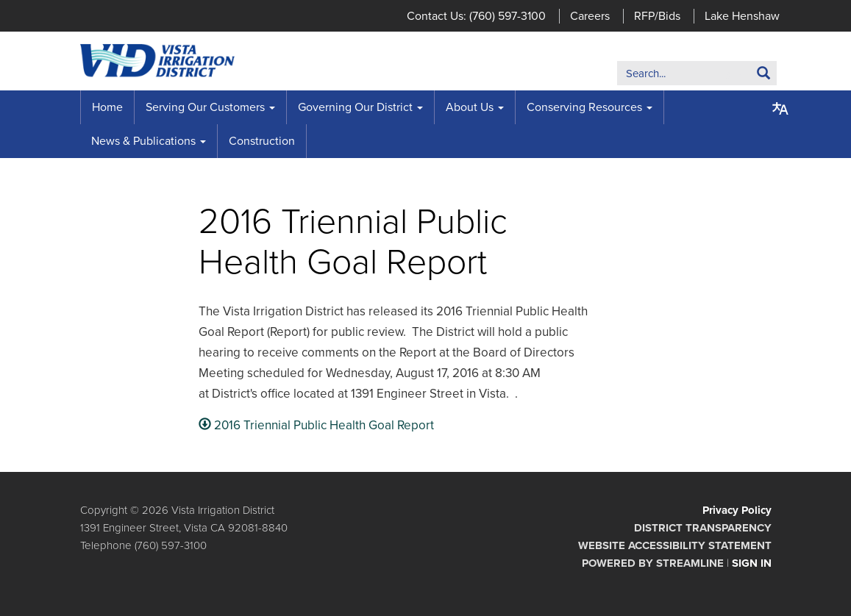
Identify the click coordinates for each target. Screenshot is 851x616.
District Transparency (703, 528)
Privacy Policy (737, 510)
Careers (590, 16)
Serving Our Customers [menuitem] (205, 107)
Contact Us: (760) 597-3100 (476, 16)
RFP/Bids (657, 16)
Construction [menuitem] (262, 141)
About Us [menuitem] (470, 107)
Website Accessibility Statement (675, 545)
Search (741, 76)
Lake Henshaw (742, 16)
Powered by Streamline (653, 563)
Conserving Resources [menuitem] (584, 107)
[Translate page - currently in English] (780, 109)
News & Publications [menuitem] (143, 141)
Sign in (752, 563)
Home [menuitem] (107, 107)
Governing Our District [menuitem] (355, 107)
